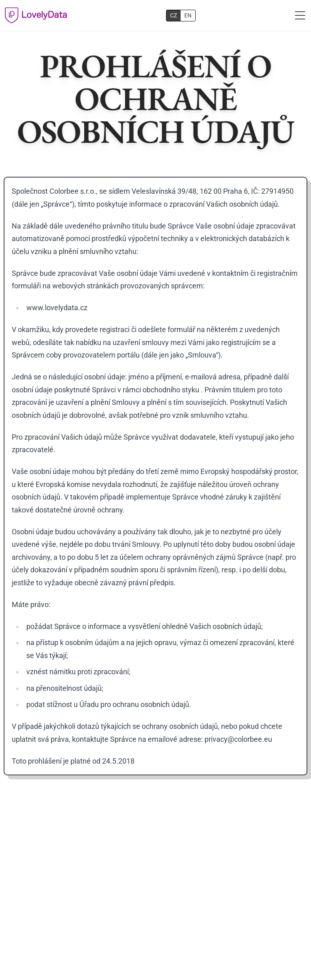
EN (188, 15)
